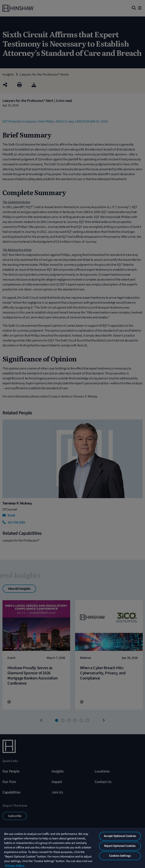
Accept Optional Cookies (120, 836)
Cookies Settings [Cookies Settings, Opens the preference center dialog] (120, 856)
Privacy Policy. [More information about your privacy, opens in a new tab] (15, 866)
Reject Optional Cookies (120, 846)
